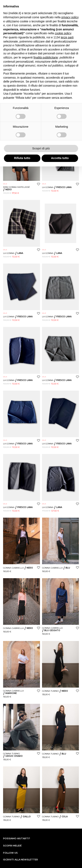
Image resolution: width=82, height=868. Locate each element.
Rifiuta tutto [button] (22, 158)
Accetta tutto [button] (60, 158)
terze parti (67, 37)
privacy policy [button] (70, 17)
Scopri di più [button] (41, 148)
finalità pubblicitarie (46, 57)
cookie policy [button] (63, 33)
